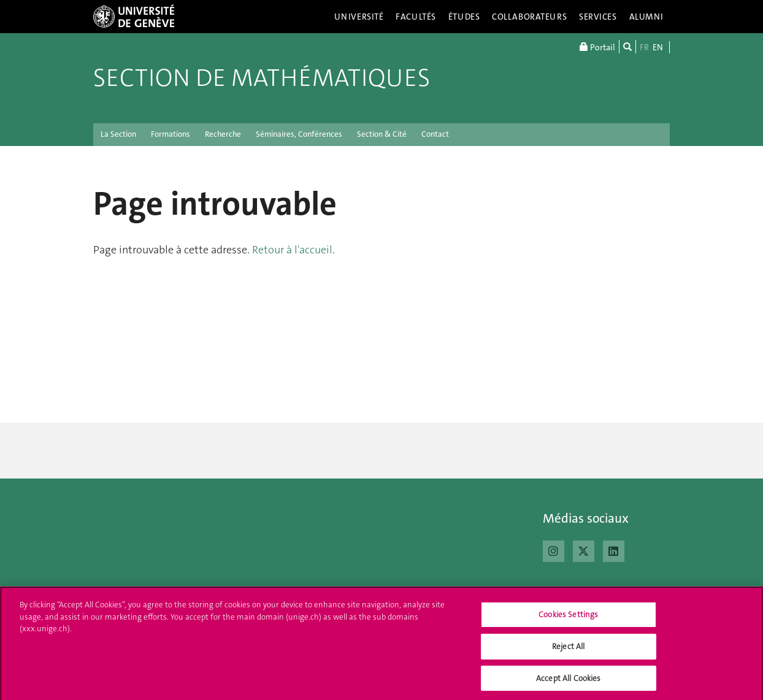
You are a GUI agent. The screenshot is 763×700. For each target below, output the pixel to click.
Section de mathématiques (262, 78)
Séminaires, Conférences (299, 134)
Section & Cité (382, 134)
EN (658, 47)
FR (644, 47)
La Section (118, 134)
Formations (171, 134)
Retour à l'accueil (292, 250)
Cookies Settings (568, 618)
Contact (435, 134)
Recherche (223, 134)
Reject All (568, 649)
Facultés (416, 17)
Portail (597, 47)
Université (359, 17)
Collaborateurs (529, 17)
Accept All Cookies (568, 681)
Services (598, 17)
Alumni (646, 17)
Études (464, 17)
